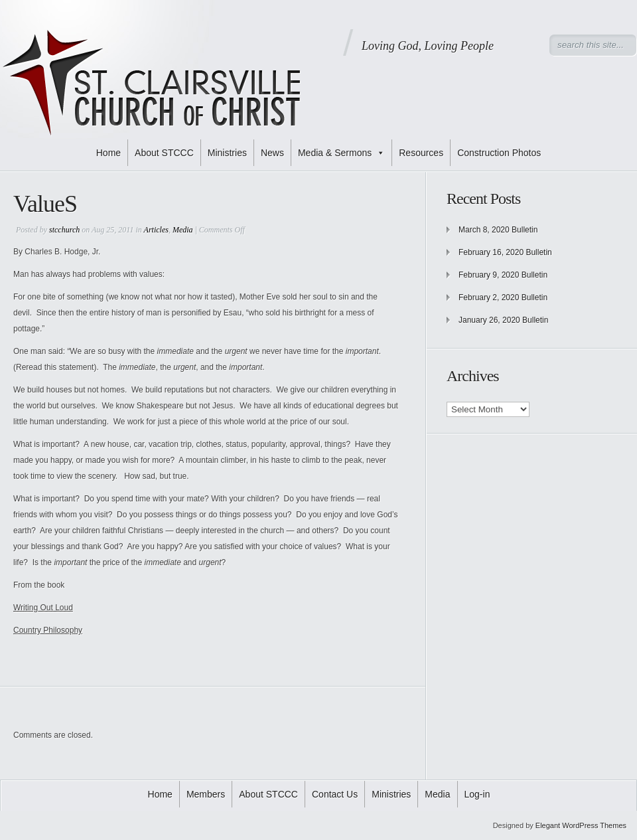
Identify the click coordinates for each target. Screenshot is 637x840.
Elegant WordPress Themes (581, 825)
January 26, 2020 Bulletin (503, 320)
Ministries (227, 153)
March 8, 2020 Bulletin (498, 230)
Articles (156, 230)
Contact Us (335, 794)
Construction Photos (499, 153)
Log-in (477, 794)
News (272, 153)
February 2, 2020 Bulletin (503, 297)
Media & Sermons (341, 153)
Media (183, 230)
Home (108, 153)
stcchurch (64, 230)
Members (206, 794)
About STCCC (164, 153)
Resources (421, 153)
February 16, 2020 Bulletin (505, 252)
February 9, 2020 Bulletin (503, 275)
